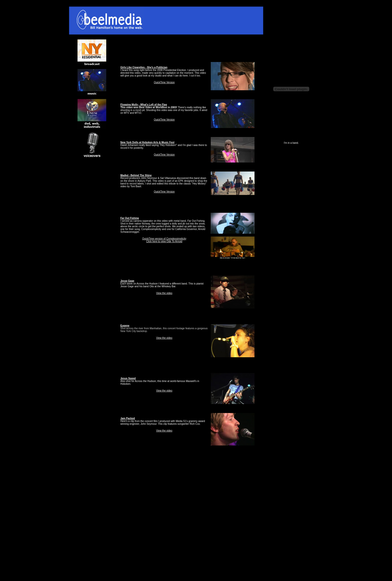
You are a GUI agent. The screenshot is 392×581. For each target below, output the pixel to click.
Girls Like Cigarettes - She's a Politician (144, 67)
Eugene (125, 326)
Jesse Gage (127, 281)
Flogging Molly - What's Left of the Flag (144, 105)
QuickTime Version (164, 82)
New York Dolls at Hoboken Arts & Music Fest (147, 142)
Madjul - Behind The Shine (136, 175)
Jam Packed (128, 418)
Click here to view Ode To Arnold (164, 241)
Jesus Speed (128, 378)
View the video (164, 293)
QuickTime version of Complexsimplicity (164, 239)
